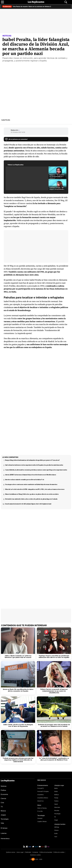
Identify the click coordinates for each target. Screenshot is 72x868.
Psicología (57, 814)
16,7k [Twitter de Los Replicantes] (36, 847)
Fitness (56, 830)
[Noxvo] (33, 859)
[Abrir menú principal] (2, 2)
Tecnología (5, 819)
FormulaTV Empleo (43, 791)
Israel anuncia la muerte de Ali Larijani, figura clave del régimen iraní (28, 504)
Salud (56, 804)
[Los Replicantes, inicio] (36, 2)
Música (3, 811)
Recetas (57, 811)
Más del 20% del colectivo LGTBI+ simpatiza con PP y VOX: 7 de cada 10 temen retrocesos (35, 489)
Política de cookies (59, 852)
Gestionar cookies (35, 855)
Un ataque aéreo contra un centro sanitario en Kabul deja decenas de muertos (31, 484)
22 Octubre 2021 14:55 (18, 132)
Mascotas (57, 807)
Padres (56, 801)
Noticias (4, 786)
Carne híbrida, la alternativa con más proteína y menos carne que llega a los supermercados (36, 470)
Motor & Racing (42, 808)
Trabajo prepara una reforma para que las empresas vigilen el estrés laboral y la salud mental (18, 760)
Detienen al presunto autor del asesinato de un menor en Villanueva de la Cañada (54, 726)
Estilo (56, 833)
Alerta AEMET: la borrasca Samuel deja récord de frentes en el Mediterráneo (31, 475)
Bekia (56, 788)
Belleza (57, 795)
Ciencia (3, 799)
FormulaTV (41, 788)
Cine (2, 803)
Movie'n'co (40, 801)
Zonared (40, 818)
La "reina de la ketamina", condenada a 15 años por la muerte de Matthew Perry (54, 759)
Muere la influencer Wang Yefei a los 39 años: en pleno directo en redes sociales (32, 494)
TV (2, 807)
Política (3, 790)
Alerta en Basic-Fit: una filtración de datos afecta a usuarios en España (18, 690)
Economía (4, 794)
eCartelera (40, 795)
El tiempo (4, 828)
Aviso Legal (20, 852)
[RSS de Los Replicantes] (24, 847)
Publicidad (28, 852)
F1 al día (40, 811)
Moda (56, 791)
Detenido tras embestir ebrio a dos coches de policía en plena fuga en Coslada (31, 499)
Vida (2, 823)
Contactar (35, 852)
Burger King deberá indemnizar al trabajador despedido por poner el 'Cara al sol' (32, 460)
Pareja (56, 798)
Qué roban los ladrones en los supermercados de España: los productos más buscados (34, 465)
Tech (56, 837)
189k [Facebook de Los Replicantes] (30, 847)
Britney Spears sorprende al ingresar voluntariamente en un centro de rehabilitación (54, 691)
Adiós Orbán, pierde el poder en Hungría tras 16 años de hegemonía (18, 726)
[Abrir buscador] (66, 2)
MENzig (57, 827)
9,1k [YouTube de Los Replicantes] (42, 847)
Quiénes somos (11, 852)
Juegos (3, 815)
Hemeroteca (5, 839)
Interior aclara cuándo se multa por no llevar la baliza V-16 (25, 480)
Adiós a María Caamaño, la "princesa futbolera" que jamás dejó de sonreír (18, 657)
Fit (55, 817)
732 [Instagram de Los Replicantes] (48, 847)
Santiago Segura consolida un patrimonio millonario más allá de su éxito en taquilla (54, 657)
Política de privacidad (46, 852)
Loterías (4, 833)
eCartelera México (43, 798)
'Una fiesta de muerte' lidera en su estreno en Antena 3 (27, 6)
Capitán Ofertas (42, 822)
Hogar (56, 820)
